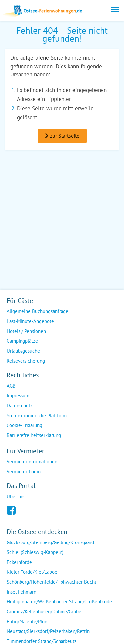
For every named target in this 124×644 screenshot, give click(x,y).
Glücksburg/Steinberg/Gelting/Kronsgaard (50, 542)
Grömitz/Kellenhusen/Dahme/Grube (44, 612)
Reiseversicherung (26, 361)
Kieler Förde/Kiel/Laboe (32, 572)
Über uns (16, 497)
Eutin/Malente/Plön (27, 621)
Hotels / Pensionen (26, 331)
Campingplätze (22, 341)
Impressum (18, 396)
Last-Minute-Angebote (30, 321)
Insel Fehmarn (21, 592)
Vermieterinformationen (32, 462)
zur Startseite (62, 136)
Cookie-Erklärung (24, 425)
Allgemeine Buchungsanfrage (38, 311)
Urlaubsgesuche (23, 351)
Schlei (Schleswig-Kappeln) (35, 552)
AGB (11, 386)
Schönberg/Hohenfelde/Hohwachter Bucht (51, 582)
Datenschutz (20, 406)
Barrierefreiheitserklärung (34, 435)
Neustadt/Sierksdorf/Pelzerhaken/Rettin (48, 631)
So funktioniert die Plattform (37, 415)
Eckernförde (19, 562)
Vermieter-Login (24, 471)
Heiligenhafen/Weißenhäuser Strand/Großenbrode (59, 602)
